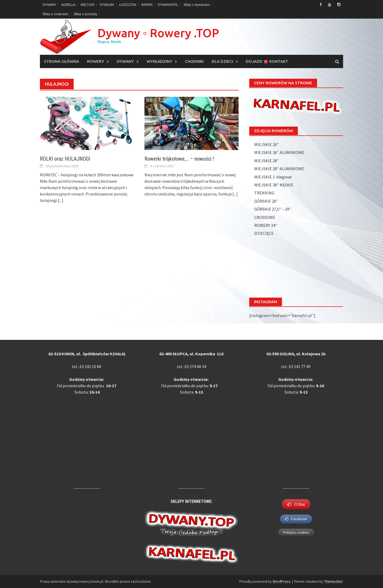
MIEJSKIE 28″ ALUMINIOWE (279, 169)
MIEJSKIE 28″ (267, 161)
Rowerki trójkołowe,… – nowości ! (179, 159)
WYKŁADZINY (159, 61)
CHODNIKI (194, 61)
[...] (61, 200)
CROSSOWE (265, 217)
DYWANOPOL (168, 5)
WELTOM (88, 5)
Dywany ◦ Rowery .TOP (158, 33)
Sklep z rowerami (55, 14)
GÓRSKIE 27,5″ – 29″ (273, 209)
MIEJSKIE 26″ (267, 144)
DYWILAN (107, 5)
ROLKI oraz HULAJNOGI (65, 159)
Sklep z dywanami (197, 5)
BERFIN (147, 5)
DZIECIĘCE (264, 233)
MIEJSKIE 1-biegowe (273, 177)
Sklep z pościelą (85, 14)
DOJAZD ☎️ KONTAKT (267, 61)
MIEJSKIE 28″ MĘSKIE (274, 185)
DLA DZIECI (222, 61)
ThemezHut (333, 581)
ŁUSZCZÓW (128, 5)
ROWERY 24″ (266, 225)
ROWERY (96, 61)
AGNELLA (68, 5)
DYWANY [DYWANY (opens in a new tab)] (49, 5)
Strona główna (61, 61)
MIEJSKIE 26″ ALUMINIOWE (279, 152)
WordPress (282, 581)
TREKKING (264, 193)
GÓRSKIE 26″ (266, 201)
